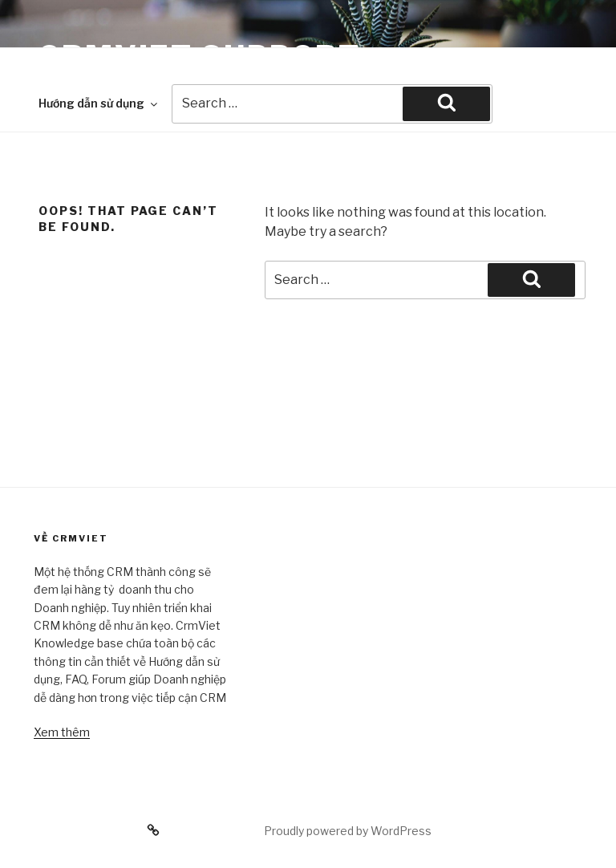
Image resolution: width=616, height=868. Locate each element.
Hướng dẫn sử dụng (99, 103)
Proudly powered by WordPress (348, 831)
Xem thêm (62, 732)
